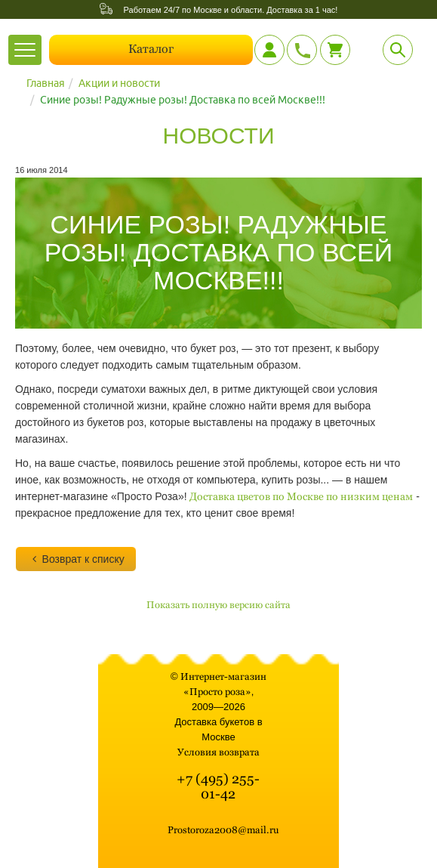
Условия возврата (219, 752)
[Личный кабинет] (269, 50)
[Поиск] (398, 50)
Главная (46, 83)
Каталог (151, 49)
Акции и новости (119, 83)
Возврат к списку (76, 559)
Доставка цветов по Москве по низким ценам (301, 496)
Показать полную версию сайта (219, 605)
